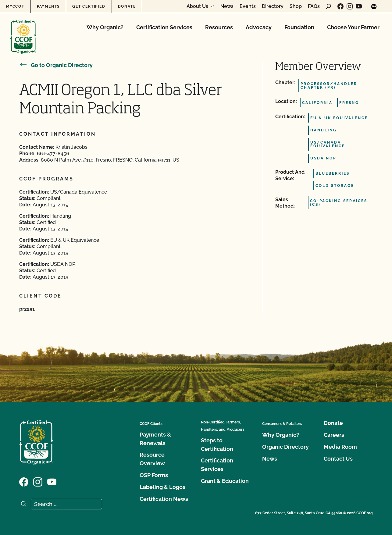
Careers (334, 435)
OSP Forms (154, 475)
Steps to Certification (217, 445)
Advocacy (259, 27)
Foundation (299, 27)
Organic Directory (285, 447)
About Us (197, 6)
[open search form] (329, 6)
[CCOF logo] (23, 30)
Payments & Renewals (155, 439)
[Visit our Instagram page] (350, 6)
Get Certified (89, 6)
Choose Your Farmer (353, 27)
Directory (273, 6)
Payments (48, 6)
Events (248, 6)
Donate (127, 6)
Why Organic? (105, 27)
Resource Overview (152, 459)
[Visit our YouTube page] (359, 6)
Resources (219, 27)
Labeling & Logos (162, 487)
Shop (296, 6)
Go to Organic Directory (56, 65)
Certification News (164, 499)
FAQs (314, 6)
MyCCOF (15, 6)
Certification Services (164, 27)
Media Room (340, 447)
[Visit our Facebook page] (340, 6)
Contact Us (338, 459)
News (227, 6)
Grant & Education (225, 481)
